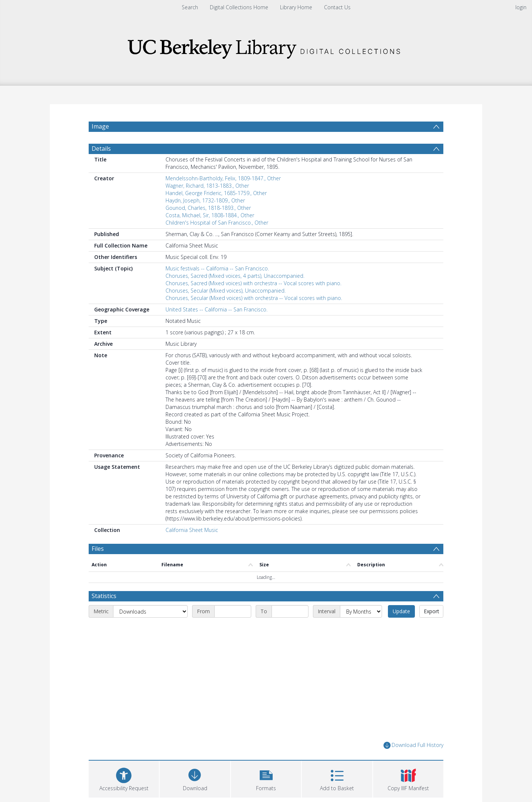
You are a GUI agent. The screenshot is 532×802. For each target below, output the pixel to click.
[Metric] (150, 611)
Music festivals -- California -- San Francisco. (217, 268)
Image (100, 126)
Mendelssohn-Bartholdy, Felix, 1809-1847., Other (223, 178)
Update (401, 611)
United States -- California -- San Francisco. (216, 309)
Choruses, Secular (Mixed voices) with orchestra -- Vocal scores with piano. (254, 298)
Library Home (296, 7)
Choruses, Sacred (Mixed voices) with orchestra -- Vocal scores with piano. (253, 283)
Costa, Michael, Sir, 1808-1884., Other (210, 215)
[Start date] (233, 611)
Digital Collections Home (239, 7)
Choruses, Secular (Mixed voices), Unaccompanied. (226, 291)
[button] (266, 778)
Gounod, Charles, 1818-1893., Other (208, 208)
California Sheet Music (192, 530)
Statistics (104, 596)
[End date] (290, 611)
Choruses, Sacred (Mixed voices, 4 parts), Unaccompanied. (235, 276)
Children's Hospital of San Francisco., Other (217, 223)
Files (98, 549)
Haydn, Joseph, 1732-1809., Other (205, 200)
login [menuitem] (521, 7)
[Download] (195, 778)
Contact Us (337, 7)
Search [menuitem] (190, 7)
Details (101, 149)
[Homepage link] (266, 47)
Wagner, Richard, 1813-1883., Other (207, 186)
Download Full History (413, 745)
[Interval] (361, 611)
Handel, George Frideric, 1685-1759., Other (216, 193)
